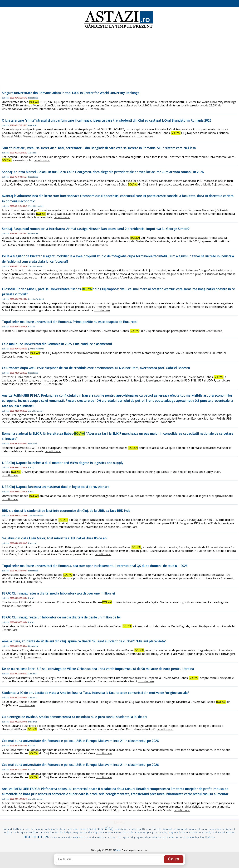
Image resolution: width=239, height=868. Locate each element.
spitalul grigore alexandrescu (143, 837)
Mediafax (33, 125)
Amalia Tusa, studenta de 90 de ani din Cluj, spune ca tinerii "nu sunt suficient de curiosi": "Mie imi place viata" (84, 641)
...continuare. (97, 109)
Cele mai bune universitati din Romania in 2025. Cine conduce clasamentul (57, 344)
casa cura (215, 829)
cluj (109, 828)
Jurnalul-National (36, 299)
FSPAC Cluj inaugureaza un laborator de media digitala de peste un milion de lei (61, 617)
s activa (152, 829)
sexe (205, 829)
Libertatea (33, 98)
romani (78, 837)
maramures (36, 836)
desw (63, 829)
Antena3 (32, 153)
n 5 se (111, 837)
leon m (184, 832)
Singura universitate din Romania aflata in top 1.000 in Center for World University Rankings (70, 93)
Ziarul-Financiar (36, 206)
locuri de (57, 832)
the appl (94, 832)
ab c (119, 837)
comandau (193, 837)
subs (69, 837)
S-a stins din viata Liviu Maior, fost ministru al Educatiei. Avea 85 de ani (55, 538)
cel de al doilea (224, 832)
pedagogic (52, 829)
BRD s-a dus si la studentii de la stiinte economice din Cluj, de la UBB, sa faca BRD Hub (66, 511)
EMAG (120, 822)
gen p (150, 832)
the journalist (167, 829)
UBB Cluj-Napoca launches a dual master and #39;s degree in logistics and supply (63, 463)
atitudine (33, 832)
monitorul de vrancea (131, 832)
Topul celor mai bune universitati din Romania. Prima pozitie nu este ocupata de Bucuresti (70, 322)
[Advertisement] (120, 57)
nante (83, 832)
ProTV (31, 327)
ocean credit (137, 829)
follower (19, 829)
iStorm (117, 850)
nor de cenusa (35, 829)
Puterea (32, 543)
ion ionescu (108, 832)
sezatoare (122, 829)
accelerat (195, 832)
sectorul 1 (229, 829)
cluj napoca (170, 832)
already (207, 832)
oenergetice (95, 829)
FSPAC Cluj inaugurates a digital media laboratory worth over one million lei (58, 593)
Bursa (31, 467)
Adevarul (32, 674)
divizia (174, 837)
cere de (45, 832)
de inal (90, 837)
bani (183, 837)
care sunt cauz (76, 829)
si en (54, 837)
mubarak (182, 829)
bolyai (8, 829)
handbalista (208, 837)
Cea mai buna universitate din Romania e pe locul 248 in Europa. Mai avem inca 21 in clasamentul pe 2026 (80, 741)
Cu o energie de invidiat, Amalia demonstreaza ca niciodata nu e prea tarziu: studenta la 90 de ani (74, 717)
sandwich (195, 829)
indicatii (10, 832)
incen (62, 837)
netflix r (101, 837)
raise (158, 832)
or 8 (166, 837)
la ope (21, 832)
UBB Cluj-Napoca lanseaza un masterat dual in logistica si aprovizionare (56, 487)
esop (76, 832)
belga (68, 832)
